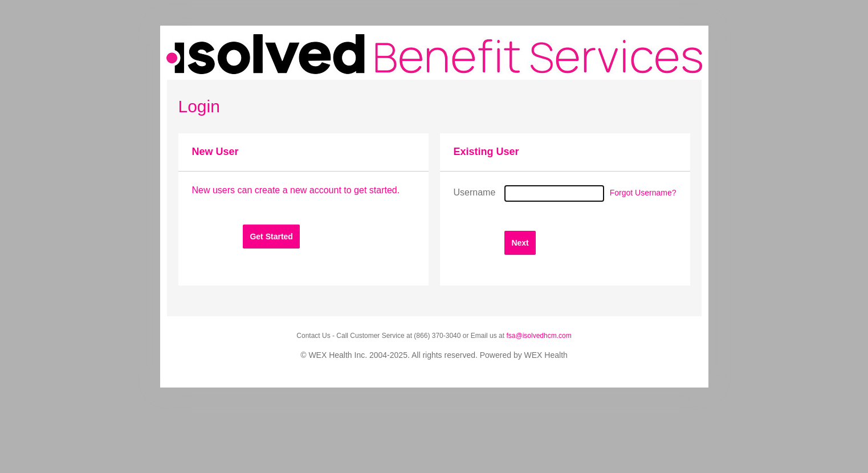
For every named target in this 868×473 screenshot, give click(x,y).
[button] (271, 236)
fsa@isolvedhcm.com (539, 336)
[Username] (554, 193)
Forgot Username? (643, 193)
